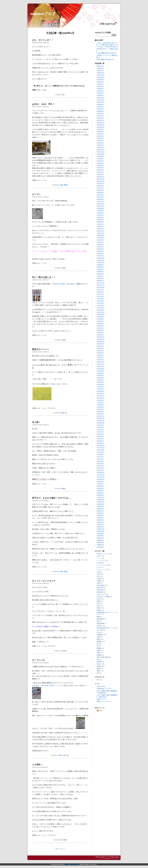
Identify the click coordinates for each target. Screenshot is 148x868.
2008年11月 (101, 529)
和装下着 (100, 588)
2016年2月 (100, 333)
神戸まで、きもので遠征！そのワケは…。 (52, 498)
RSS (100, 710)
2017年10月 (101, 287)
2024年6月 (100, 109)
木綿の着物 (100, 623)
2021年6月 (100, 190)
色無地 (99, 655)
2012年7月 (100, 430)
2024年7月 (100, 107)
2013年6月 (100, 405)
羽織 (98, 650)
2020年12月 (101, 204)
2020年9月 (100, 211)
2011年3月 (100, 466)
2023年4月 (100, 141)
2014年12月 (101, 364)
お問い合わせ (101, 686)
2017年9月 (100, 290)
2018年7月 (100, 269)
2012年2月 (100, 441)
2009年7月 (100, 511)
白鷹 (98, 637)
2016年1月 (100, 335)
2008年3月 (100, 547)
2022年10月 (101, 154)
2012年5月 (100, 434)
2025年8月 (100, 80)
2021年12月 (101, 177)
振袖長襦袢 (100, 619)
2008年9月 (100, 534)
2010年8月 (100, 482)
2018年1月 (100, 281)
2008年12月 (101, 527)
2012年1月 (100, 443)
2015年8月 (100, 346)
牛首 (98, 632)
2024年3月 (100, 116)
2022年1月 (100, 175)
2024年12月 (101, 98)
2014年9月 (100, 371)
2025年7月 (100, 82)
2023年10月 (101, 127)
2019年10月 (101, 235)
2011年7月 (100, 457)
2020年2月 (100, 226)
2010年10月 (101, 477)
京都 (61, 185)
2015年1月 (100, 362)
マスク (99, 567)
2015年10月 (101, 342)
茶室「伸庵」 (47, 472)
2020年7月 (100, 215)
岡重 (98, 601)
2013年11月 (101, 394)
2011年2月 (100, 468)
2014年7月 (100, 375)
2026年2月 (100, 68)
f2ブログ (100, 680)
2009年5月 (100, 515)
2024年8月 (100, 105)
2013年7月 (100, 403)
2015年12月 (101, 337)
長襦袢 (99, 666)
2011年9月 (100, 452)
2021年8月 (100, 186)
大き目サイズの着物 (103, 597)
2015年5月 (100, 353)
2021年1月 (100, 202)
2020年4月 (100, 222)
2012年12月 (101, 418)
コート (99, 558)
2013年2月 (100, 414)
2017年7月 (100, 294)
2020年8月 (100, 213)
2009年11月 (101, 502)
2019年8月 (100, 240)
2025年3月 (100, 91)
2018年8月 (100, 267)
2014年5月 (100, 380)
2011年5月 (100, 461)
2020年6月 (100, 217)
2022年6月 (100, 163)
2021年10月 (101, 181)
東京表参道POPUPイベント (106, 628)
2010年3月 (100, 493)
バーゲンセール (102, 565)
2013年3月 (100, 412)
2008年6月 (100, 540)
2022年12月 (101, 150)
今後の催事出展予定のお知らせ (107, 53)
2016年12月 (101, 310)
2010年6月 (100, 486)
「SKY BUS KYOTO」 (48, 686)
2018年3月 (100, 276)
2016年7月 (100, 321)
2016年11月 (101, 312)
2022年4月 (100, 168)
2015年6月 (100, 351)
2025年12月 (101, 73)
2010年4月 (100, 491)
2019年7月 (100, 242)
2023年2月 (100, 145)
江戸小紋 (100, 630)
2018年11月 (101, 260)
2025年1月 (100, 95)
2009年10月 (101, 504)
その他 (99, 563)
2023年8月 (100, 132)
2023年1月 (100, 147)
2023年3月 (100, 143)
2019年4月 (100, 249)
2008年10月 (101, 531)
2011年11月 (101, 448)
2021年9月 (100, 184)
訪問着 (99, 662)
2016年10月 (101, 315)
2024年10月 (101, 100)
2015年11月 (101, 339)
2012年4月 (100, 436)
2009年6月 (100, 513)
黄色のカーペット (41, 349)
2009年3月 (100, 520)
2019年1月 (100, 256)
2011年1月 (100, 470)
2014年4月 (100, 382)
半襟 (98, 583)
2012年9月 (100, 425)
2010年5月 (100, 488)
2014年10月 (101, 369)
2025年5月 (100, 86)
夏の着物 (100, 592)
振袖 (98, 617)
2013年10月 (101, 396)
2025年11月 (101, 75)
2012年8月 (100, 427)
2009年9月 (100, 506)
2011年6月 (100, 459)
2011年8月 (100, 455)
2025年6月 (100, 84)
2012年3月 (100, 439)
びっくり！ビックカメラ (44, 581)
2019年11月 (101, 233)
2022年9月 (100, 156)
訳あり (99, 664)
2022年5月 (100, 165)
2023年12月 (101, 123)
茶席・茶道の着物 (103, 657)
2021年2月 (100, 199)
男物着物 (100, 635)
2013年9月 (100, 398)
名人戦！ (36, 422)
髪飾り (99, 671)
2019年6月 (100, 245)
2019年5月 (100, 247)
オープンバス (38, 660)
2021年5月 (100, 193)
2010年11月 (101, 475)
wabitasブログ (43, 14)
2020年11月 (101, 206)
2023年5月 (100, 138)
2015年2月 (100, 360)
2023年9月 (100, 129)
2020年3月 (100, 224)
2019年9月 (100, 238)
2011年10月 (101, 450)
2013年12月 (101, 391)
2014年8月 (100, 373)
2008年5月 (100, 543)
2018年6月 (100, 272)
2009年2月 (100, 522)
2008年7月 (100, 538)
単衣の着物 (100, 585)
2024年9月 (100, 102)
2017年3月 (100, 303)
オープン (36, 194)
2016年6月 (100, 324)
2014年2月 (100, 387)
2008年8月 (100, 536)
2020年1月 (100, 229)
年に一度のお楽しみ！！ (44, 277)
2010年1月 (100, 497)
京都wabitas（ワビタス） (105, 689)
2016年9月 (100, 317)
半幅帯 (99, 581)
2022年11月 (101, 152)
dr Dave (67, 864)
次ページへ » (60, 849)
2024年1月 (100, 120)
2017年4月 (100, 301)
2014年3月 (100, 385)
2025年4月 (100, 89)
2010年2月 (100, 495)
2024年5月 (100, 111)
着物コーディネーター (104, 701)
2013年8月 (100, 400)
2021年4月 (100, 195)
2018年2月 (100, 278)
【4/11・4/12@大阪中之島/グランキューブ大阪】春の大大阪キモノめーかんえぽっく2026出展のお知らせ (107, 45)
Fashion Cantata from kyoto (64, 284)
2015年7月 (100, 348)
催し (98, 576)
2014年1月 (100, 389)
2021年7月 (100, 188)
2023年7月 (100, 134)
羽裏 (98, 653)
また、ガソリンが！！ (43, 40)
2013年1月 (100, 416)
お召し (99, 556)
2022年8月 (100, 159)
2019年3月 (100, 251)
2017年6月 (100, 296)
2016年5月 (100, 326)
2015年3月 (100, 357)
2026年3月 (100, 66)
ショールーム (101, 561)
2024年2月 (100, 118)
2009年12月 (101, 500)
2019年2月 (100, 254)
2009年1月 (100, 525)
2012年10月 (101, 423)
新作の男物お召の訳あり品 (105, 59)
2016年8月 (100, 319)
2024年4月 (100, 114)
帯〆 (98, 606)
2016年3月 (100, 330)
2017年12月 (101, 283)
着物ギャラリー (102, 699)
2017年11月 (101, 285)
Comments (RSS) (114, 859)
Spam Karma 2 (75, 864)
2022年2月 (100, 172)
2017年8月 (100, 292)
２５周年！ (37, 765)
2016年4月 (100, 328)
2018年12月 (101, 258)
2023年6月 (100, 136)
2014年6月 (100, 378)
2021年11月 (101, 179)
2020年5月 (100, 220)
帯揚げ (99, 608)
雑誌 (98, 669)
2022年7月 (100, 161)
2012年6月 (100, 432)
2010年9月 (100, 479)
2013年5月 (100, 407)
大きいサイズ (101, 594)
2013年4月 (100, 409)
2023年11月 (101, 125)
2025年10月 (101, 77)
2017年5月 (100, 299)
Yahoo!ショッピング (103, 554)
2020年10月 (101, 208)
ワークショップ (102, 570)
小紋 (64, 755)
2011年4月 (100, 464)
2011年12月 (101, 445)
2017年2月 (100, 305)
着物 (65, 185)
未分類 (63, 651)
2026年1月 (100, 71)
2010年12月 (101, 473)
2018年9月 (100, 265)
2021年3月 (100, 197)
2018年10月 (101, 263)
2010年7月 (100, 484)
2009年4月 (100, 518)
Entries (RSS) (102, 859)
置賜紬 (99, 648)
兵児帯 (99, 579)
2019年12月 (101, 231)
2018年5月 (100, 274)
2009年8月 (100, 509)
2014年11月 (101, 366)
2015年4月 (100, 355)
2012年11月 (101, 421)
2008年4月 (100, 545)
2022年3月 (100, 170)
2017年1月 (100, 308)
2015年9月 (100, 344)
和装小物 (100, 590)
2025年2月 (100, 93)
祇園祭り (100, 641)
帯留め (99, 610)
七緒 (98, 572)
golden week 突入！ (43, 104)
